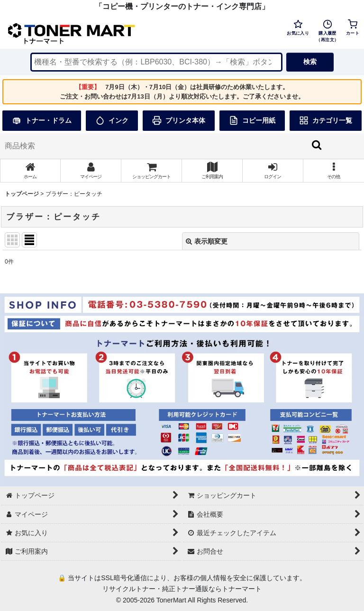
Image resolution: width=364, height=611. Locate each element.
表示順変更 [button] (207, 241)
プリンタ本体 (179, 120)
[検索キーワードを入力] (156, 62)
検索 (310, 62)
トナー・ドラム (42, 120)
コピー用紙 (252, 120)
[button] (334, 171)
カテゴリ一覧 (326, 120)
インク (112, 120)
